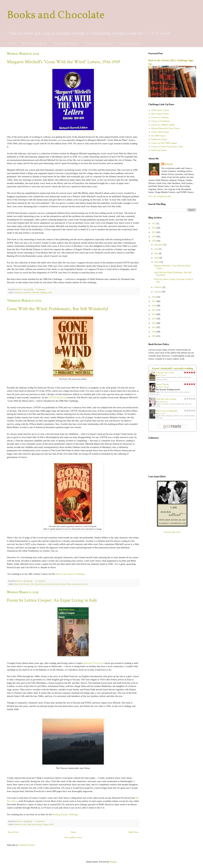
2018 (154, 297)
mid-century (37, 824)
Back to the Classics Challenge (70, 574)
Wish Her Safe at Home (166, 399)
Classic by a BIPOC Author (163, 125)
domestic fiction (21, 824)
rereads (74, 584)
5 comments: (40, 821)
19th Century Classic (160, 110)
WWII (51, 824)
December (159, 245)
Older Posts (133, 832)
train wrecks (83, 584)
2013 (154, 319)
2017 (154, 301)
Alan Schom (162, 414)
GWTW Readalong (57, 397)
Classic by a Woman (160, 117)
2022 (154, 228)
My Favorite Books (35, 44)
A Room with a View (165, 373)
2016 (154, 306)
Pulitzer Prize (65, 584)
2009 (154, 336)
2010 (154, 332)
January (158, 292)
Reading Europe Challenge (65, 814)
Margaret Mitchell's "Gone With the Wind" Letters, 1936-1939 (63, 62)
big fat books (40, 584)
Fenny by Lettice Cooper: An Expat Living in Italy (52, 600)
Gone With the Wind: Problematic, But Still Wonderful (57, 309)
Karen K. (169, 164)
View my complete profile (160, 196)
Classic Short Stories (160, 132)
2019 (154, 241)
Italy (30, 824)
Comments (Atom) (27, 845)
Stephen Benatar (163, 402)
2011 (154, 327)
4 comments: (41, 289)
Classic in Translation (160, 121)
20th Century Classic (160, 114)
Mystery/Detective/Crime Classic (166, 128)
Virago (45, 824)
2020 (154, 237)
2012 (154, 323)
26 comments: (40, 581)
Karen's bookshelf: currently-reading (172, 368)
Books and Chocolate (56, 15)
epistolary (18, 293)
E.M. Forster (162, 375)
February (158, 287)
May (156, 253)
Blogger (113, 862)
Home (12, 44)
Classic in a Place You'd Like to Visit (167, 147)
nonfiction (27, 293)
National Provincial (93, 663)
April (157, 258)
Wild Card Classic (159, 150)
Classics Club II (129, 44)
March (157, 262)
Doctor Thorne (162, 384)
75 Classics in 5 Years (99, 44)
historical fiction (53, 584)
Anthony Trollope (163, 387)
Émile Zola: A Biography (167, 411)
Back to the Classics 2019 (24, 584)
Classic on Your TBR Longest (164, 143)
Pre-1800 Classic (158, 136)
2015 (154, 310)
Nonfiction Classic (159, 139)
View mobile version (73, 838)
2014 (154, 314)
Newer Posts (13, 832)
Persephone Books (66, 44)
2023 (154, 224)
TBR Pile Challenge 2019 (42, 293)
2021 (154, 232)
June (156, 249)
